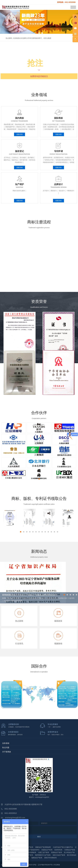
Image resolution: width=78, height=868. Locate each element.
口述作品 (15, 158)
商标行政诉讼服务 (19, 191)
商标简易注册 (30, 124)
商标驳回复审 (12, 129)
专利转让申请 (49, 160)
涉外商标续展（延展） (52, 129)
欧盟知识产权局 (47, 850)
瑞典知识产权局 (37, 858)
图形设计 (54, 191)
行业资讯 (19, 638)
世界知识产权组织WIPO (31, 850)
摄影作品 (7, 160)
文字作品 (7, 158)
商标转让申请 (21, 127)
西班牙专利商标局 (50, 858)
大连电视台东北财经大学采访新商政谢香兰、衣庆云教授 (32, 38)
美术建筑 (31, 158)
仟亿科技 (57, 865)
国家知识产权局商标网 (43, 847)
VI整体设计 (70, 191)
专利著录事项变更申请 (63, 160)
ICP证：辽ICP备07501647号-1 (43, 865)
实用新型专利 (58, 158)
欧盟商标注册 (52, 127)
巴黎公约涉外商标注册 (51, 124)
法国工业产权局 (44, 852)
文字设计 (46, 191)
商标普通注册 (8, 124)
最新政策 (58, 615)
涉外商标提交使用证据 (66, 127)
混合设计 (62, 191)
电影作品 (15, 160)
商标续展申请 (10, 127)
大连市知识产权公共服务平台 (63, 847)
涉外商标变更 (66, 129)
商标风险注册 (20, 124)
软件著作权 (23, 160)
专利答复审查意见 (62, 162)
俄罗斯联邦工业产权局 (43, 855)
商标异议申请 (23, 129)
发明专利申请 (48, 158)
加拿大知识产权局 (59, 855)
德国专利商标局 (31, 852)
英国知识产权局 (56, 852)
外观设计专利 (70, 158)
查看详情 (20, 134)
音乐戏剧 (23, 158)
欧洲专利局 (58, 850)
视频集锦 (58, 638)
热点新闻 (19, 615)
